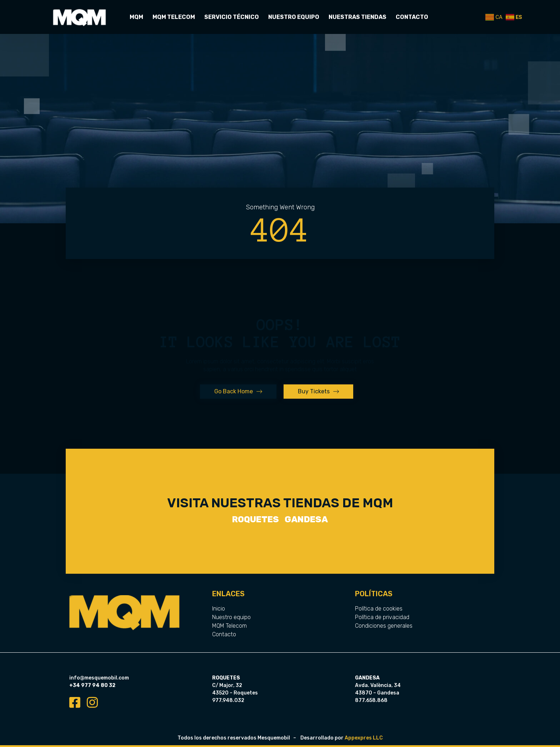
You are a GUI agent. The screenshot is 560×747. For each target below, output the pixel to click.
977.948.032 (228, 700)
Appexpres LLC (364, 738)
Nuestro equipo (294, 17)
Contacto (412, 17)
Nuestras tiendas (357, 17)
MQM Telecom (174, 17)
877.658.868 (371, 700)
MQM (136, 17)
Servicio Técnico (232, 17)
